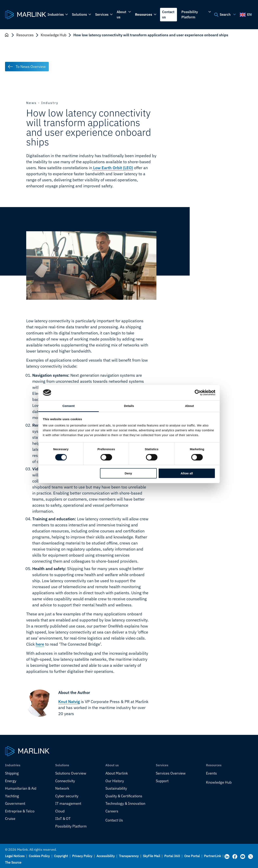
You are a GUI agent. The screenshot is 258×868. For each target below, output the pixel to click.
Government (15, 803)
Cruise (10, 819)
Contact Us (114, 820)
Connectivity (65, 781)
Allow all (187, 473)
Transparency (129, 856)
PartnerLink (212, 856)
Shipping (12, 773)
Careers (112, 811)
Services (104, 15)
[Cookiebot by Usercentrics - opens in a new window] (198, 393)
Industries (57, 15)
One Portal (192, 856)
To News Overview (31, 67)
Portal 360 (172, 856)
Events (211, 773)
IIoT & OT (63, 819)
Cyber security (67, 796)
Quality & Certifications (124, 796)
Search (224, 15)
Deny (128, 473)
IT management (68, 803)
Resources (145, 15)
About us (123, 15)
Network (62, 788)
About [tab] (189, 406)
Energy (11, 781)
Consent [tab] (69, 406)
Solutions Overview (71, 773)
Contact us (168, 15)
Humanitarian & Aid (21, 788)
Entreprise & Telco (20, 811)
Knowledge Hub (54, 35)
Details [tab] (129, 406)
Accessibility (106, 856)
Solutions (81, 15)
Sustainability (116, 788)
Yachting (12, 796)
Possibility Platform (196, 15)
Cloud (60, 811)
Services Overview (171, 773)
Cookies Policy (39, 856)
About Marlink (117, 773)
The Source (13, 862)
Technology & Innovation (125, 803)
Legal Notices (15, 856)
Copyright (61, 856)
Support (162, 781)
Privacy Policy (82, 856)
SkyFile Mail (151, 856)
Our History (115, 781)
